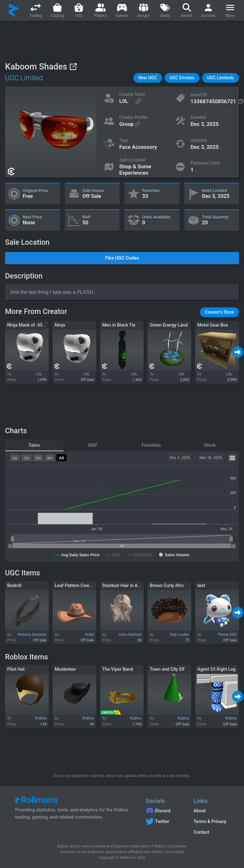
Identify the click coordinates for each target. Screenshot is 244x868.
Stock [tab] (210, 445)
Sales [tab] (34, 445)
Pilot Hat (16, 669)
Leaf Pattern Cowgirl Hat (79, 585)
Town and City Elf (167, 669)
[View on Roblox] (73, 67)
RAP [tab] (93, 445)
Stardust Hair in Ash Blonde (130, 585)
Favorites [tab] (151, 445)
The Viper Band (117, 669)
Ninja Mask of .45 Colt (29, 325)
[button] (148, 78)
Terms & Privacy (210, 821)
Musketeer (66, 669)
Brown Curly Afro (167, 585)
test (201, 585)
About (200, 811)
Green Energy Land (169, 325)
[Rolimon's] (14, 10)
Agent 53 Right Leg (216, 669)
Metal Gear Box (213, 325)
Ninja (60, 325)
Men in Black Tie (119, 325)
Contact (201, 832)
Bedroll (14, 585)
